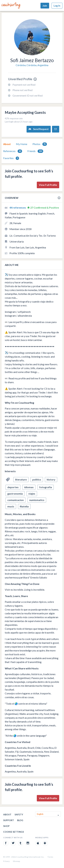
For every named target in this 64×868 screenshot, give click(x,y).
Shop (6, 826)
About (7, 144)
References (13, 151)
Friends (35, 151)
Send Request (39, 129)
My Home (22, 144)
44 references (18, 208)
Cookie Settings (14, 832)
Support (9, 820)
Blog (20, 820)
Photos (40, 144)
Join (45, 6)
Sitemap (16, 861)
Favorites (11, 158)
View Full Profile (48, 185)
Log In (57, 6)
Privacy (6, 861)
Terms (50, 857)
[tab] (7, 144)
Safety (19, 814)
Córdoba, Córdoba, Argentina (32, 65)
